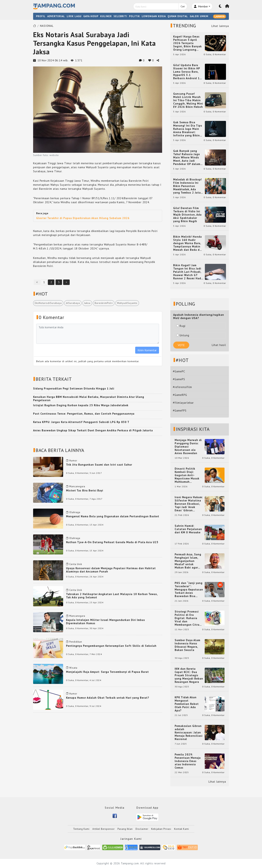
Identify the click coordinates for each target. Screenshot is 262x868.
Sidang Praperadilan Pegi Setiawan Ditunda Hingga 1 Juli (74, 388)
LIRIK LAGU (74, 16)
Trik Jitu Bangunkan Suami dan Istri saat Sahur (99, 465)
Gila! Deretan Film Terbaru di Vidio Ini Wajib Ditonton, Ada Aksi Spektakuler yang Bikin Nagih (187, 215)
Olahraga (75, 512)
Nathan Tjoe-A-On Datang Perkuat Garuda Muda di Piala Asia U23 (112, 542)
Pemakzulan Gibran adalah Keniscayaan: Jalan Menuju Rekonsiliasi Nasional (189, 733)
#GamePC (179, 371)
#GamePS (179, 379)
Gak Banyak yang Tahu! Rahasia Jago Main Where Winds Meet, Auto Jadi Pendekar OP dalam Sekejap (187, 158)
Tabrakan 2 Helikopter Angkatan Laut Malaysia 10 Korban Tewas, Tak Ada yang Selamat (112, 596)
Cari (183, 6)
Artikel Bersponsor (104, 829)
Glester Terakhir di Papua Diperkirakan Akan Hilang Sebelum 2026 (83, 218)
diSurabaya (73, 303)
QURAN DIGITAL (178, 16)
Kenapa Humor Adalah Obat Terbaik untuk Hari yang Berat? (108, 698)
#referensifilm (182, 387)
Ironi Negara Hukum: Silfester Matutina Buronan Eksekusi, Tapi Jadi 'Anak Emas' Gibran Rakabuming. (189, 504)
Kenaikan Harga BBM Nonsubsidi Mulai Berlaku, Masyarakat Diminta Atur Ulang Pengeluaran (89, 398)
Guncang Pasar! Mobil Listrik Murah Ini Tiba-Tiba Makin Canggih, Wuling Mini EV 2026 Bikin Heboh (188, 100)
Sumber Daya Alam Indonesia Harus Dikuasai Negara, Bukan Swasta (187, 645)
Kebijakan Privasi (161, 829)
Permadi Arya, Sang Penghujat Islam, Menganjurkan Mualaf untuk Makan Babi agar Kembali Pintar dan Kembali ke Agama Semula (188, 561)
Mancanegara (77, 486)
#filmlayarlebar (183, 403)
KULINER (106, 16)
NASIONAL (47, 26)
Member (201, 6)
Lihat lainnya (220, 26)
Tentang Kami (81, 829)
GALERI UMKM (199, 16)
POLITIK (134, 16)
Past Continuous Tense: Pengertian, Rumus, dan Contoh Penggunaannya (84, 414)
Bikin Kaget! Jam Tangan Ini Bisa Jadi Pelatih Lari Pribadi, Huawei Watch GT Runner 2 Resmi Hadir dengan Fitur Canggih (188, 272)
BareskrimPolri (104, 303)
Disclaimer (142, 829)
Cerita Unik (76, 564)
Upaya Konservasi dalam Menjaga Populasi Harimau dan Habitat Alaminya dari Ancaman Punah (111, 570)
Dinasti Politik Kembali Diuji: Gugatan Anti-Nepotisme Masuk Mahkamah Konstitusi (187, 475)
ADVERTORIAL (56, 16)
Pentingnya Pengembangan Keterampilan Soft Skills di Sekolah (111, 646)
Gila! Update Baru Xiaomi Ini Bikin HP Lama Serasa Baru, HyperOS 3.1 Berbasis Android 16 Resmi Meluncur (187, 72)
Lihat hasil (219, 345)
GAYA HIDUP (91, 16)
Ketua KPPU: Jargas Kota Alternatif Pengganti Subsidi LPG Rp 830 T (81, 422)
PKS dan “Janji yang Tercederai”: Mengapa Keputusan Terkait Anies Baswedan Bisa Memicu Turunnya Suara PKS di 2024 (189, 590)
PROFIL (41, 16)
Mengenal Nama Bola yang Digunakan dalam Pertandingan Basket (113, 516)
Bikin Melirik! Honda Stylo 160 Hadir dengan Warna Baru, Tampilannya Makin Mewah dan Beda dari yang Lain (188, 243)
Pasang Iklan (125, 829)
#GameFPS (180, 411)
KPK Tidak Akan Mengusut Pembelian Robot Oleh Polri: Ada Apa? (187, 704)
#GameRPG (180, 395)
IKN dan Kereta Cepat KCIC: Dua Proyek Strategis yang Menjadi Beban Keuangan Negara (189, 675)
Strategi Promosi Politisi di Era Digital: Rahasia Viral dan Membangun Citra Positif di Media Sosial (187, 618)
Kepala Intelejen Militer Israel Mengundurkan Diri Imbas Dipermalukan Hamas (106, 622)
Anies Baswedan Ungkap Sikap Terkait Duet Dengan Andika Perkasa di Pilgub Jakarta (93, 430)
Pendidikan (76, 642)
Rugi (181, 326)
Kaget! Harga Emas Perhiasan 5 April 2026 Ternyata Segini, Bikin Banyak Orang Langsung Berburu (187, 43)
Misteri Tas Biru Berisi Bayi (85, 490)
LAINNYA (220, 16)
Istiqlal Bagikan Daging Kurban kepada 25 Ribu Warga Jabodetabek (81, 405)
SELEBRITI (120, 16)
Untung (183, 335)
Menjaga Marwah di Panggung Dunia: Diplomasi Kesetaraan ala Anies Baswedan (188, 447)
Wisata (73, 668)
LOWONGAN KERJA (154, 16)
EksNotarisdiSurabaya (48, 303)
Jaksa (87, 303)
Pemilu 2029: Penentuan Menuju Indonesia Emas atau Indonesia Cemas (188, 761)
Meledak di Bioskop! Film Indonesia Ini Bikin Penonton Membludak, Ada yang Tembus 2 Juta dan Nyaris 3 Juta (187, 186)
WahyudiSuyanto (127, 303)
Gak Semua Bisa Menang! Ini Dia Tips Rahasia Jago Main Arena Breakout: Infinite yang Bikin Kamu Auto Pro (188, 129)
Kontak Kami (182, 829)
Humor (73, 461)
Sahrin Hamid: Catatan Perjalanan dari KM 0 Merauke (188, 529)
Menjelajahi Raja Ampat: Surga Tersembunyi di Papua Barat (107, 672)
